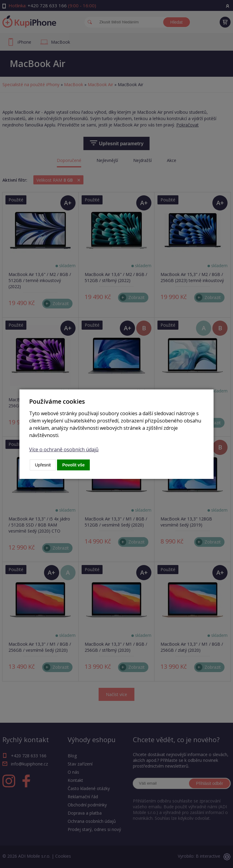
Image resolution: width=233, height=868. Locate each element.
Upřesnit (43, 465)
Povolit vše (73, 465)
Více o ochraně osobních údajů (64, 449)
